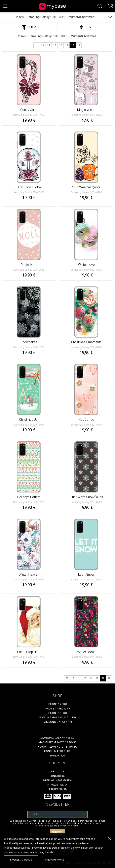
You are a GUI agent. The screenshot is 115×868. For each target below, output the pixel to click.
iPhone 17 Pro (58, 704)
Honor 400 (58, 756)
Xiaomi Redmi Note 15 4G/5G (58, 742)
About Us (57, 771)
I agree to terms (21, 860)
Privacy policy (58, 785)
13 (42, 45)
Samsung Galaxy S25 (58, 722)
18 (73, 45)
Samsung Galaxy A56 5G (58, 738)
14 (48, 45)
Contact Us (58, 776)
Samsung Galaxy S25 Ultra (58, 717)
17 (67, 45)
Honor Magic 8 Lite (58, 751)
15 (54, 45)
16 (61, 45)
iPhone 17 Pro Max (57, 709)
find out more (54, 860)
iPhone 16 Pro (58, 713)
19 (79, 45)
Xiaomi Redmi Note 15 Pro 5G (57, 747)
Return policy (58, 789)
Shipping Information (58, 780)
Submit (58, 832)
